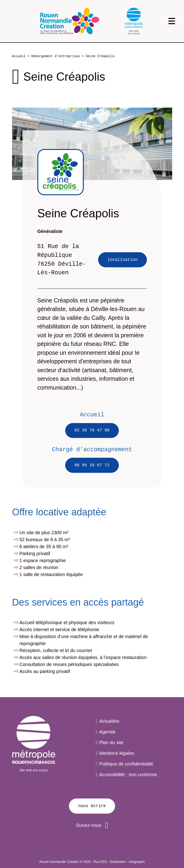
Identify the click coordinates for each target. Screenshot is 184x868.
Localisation (123, 260)
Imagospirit (137, 862)
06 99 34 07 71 (92, 465)
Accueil (19, 56)
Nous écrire (92, 806)
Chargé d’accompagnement (92, 450)
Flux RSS (100, 862)
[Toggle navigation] (172, 21)
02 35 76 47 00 (92, 430)
